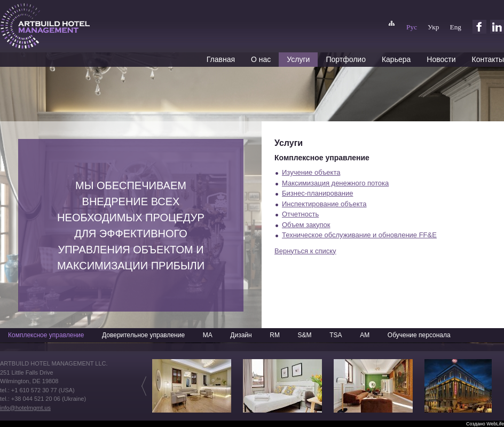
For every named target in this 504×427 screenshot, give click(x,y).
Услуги (298, 59)
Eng (456, 27)
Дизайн (241, 335)
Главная (221, 59)
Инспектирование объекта (324, 204)
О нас (261, 59)
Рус (412, 27)
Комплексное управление (46, 335)
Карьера (396, 59)
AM (365, 335)
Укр (433, 27)
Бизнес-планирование (317, 193)
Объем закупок (306, 225)
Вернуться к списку (305, 251)
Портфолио (346, 59)
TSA (336, 335)
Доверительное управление (143, 335)
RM (275, 335)
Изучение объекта (311, 172)
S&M (305, 335)
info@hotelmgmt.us (25, 408)
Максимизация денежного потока (335, 183)
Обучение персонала (419, 335)
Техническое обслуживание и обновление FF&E (359, 235)
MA (208, 335)
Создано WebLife (485, 424)
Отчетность (300, 214)
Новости (441, 59)
